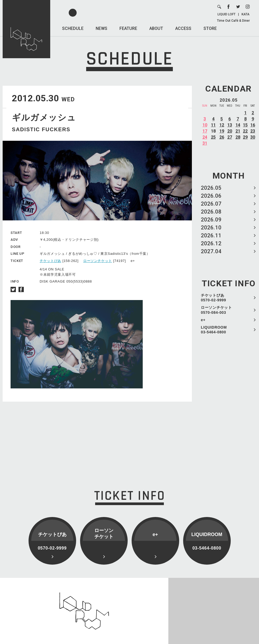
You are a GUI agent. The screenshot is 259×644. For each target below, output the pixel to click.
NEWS (101, 28)
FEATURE (128, 28)
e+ (203, 320)
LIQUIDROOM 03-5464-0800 (214, 330)
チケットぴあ (50, 261)
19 (222, 131)
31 (205, 143)
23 (253, 131)
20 (230, 131)
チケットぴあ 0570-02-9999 (214, 298)
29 (245, 137)
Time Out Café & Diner (233, 21)
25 (213, 137)
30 (253, 137)
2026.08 (211, 212)
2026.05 (211, 188)
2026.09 (211, 220)
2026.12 (211, 243)
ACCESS (183, 28)
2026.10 (211, 228)
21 (238, 131)
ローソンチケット (98, 261)
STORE (210, 28)
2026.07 (211, 204)
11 (213, 125)
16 (253, 125)
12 (222, 125)
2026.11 (211, 235)
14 (238, 125)
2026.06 (211, 196)
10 (205, 125)
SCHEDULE (73, 28)
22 (245, 131)
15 (245, 125)
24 (205, 137)
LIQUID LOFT (226, 14)
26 (222, 137)
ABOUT (156, 28)
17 (205, 131)
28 (238, 137)
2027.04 (211, 251)
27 (230, 137)
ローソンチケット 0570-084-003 (216, 310)
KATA (246, 14)
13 (230, 125)
